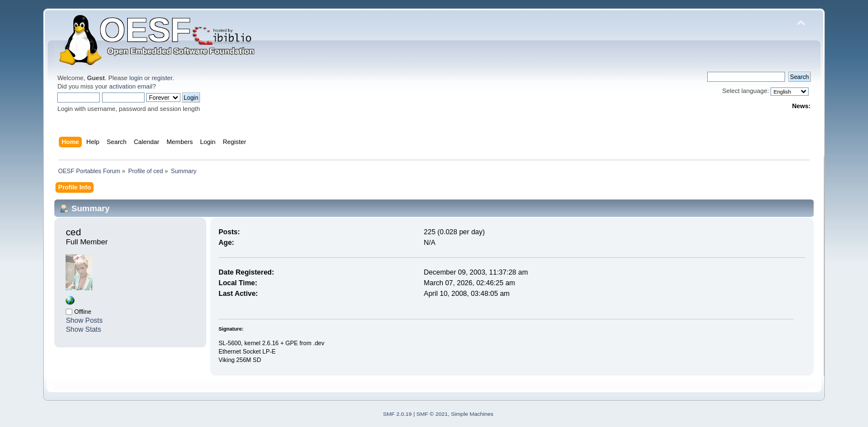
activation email (131, 86)
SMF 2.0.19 (397, 414)
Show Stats (83, 329)
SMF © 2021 (432, 414)
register (162, 78)
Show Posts (84, 321)
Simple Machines (472, 414)
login (136, 78)
